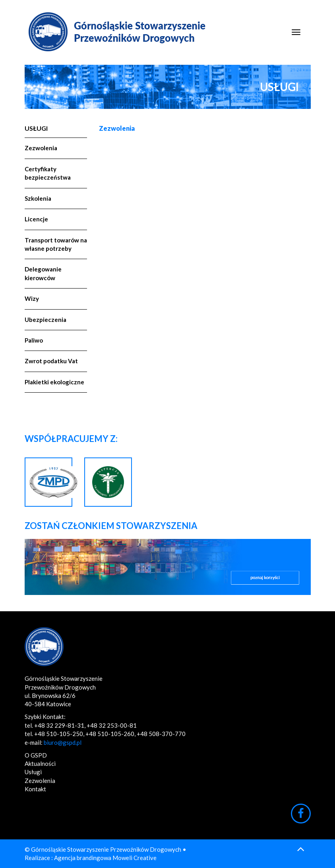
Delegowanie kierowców (43, 273)
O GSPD (36, 755)
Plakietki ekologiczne (54, 382)
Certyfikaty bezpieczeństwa (48, 173)
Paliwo (34, 340)
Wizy (32, 298)
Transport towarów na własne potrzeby (56, 244)
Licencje (36, 219)
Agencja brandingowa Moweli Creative (105, 858)
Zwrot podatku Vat (51, 361)
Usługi (36, 128)
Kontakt (35, 789)
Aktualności (40, 763)
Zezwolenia (41, 148)
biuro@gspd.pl (63, 742)
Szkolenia (38, 198)
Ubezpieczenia (46, 320)
